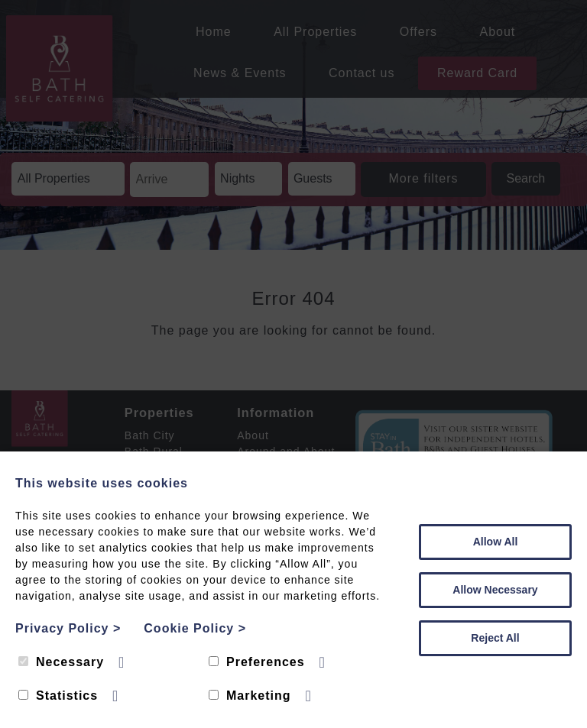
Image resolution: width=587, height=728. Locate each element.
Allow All (496, 542)
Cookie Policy (195, 628)
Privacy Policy (68, 628)
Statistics (58, 696)
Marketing (250, 696)
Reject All (495, 638)
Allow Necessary (495, 590)
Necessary (61, 662)
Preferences (257, 662)
